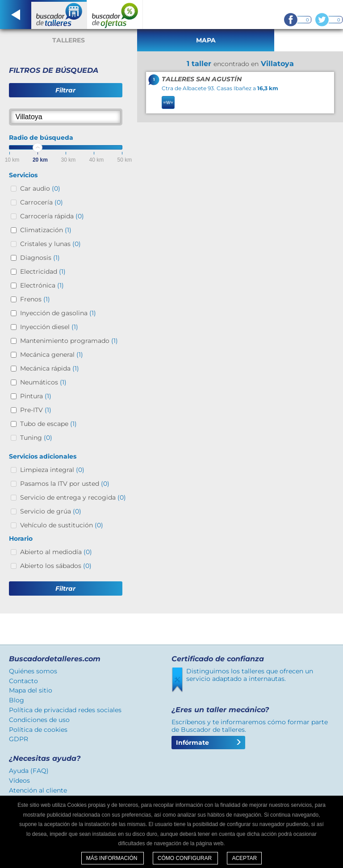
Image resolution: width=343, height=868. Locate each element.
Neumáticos (43, 382)
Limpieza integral (52, 470)
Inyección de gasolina (58, 313)
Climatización (46, 230)
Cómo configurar (186, 858)
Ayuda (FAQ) (29, 771)
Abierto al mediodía (56, 552)
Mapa (206, 40)
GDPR (19, 739)
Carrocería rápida (52, 216)
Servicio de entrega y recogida (73, 497)
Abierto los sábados (56, 566)
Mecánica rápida (50, 368)
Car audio (40, 188)
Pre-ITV (36, 410)
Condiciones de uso (39, 720)
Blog (17, 700)
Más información (113, 858)
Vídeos (19, 780)
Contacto (23, 681)
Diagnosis (40, 258)
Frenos (35, 299)
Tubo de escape (48, 424)
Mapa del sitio (31, 690)
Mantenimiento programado (69, 341)
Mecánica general (52, 355)
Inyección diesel (49, 327)
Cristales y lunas (50, 244)
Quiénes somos (33, 671)
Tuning (36, 438)
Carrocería (42, 202)
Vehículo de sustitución (62, 525)
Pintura (36, 396)
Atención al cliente (38, 790)
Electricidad (43, 271)
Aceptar (244, 858)
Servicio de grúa (51, 511)
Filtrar (65, 90)
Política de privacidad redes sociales (65, 710)
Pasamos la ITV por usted (65, 484)
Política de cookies (38, 730)
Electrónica (42, 285)
